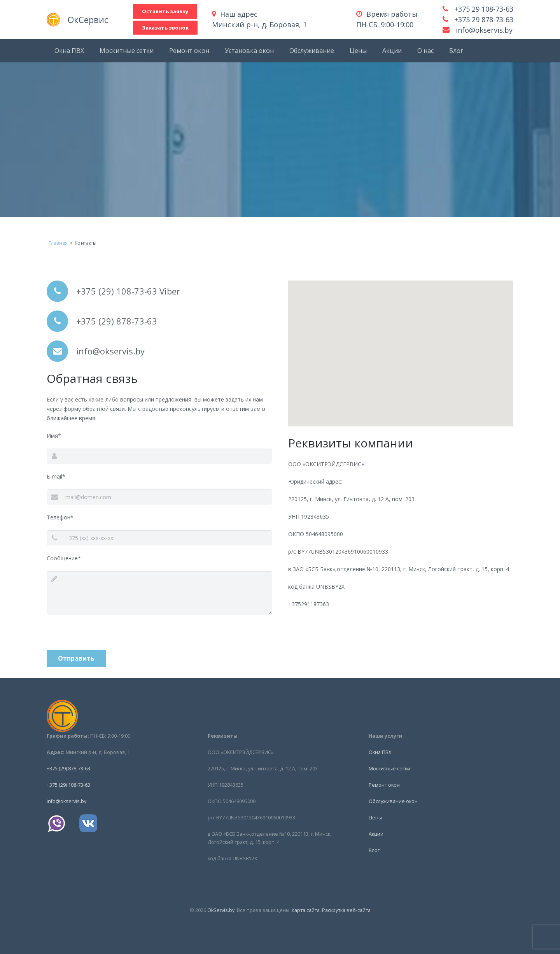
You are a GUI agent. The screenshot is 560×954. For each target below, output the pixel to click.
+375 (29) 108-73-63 (68, 785)
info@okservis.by (484, 30)
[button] (401, 346)
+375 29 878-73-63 (484, 19)
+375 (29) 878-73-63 (68, 769)
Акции (376, 834)
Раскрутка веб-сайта (346, 910)
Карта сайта (306, 910)
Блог (374, 850)
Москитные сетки (389, 769)
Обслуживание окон (393, 801)
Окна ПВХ (380, 752)
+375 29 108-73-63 (484, 9)
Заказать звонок (177, 28)
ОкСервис (105, 19)
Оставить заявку (176, 11)
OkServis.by (221, 910)
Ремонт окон (384, 785)
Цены (375, 818)
